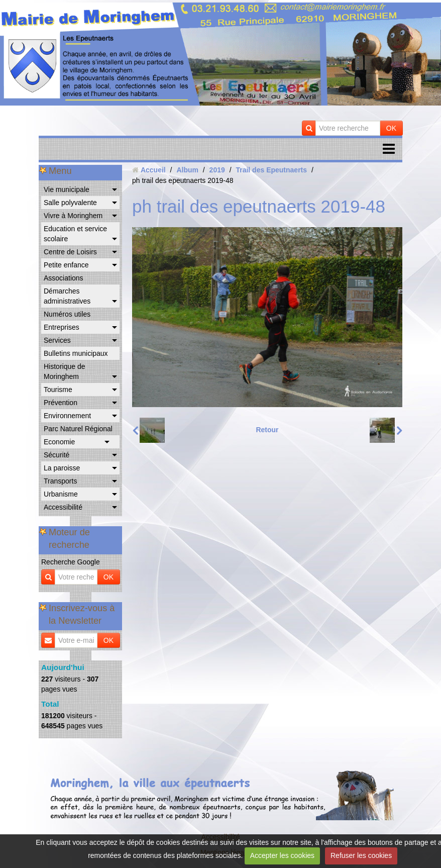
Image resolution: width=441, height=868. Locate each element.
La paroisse (62, 468)
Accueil (153, 170)
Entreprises (62, 327)
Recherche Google (71, 562)
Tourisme (58, 390)
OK (391, 128)
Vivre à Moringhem (73, 216)
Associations (64, 278)
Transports (60, 481)
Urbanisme (61, 494)
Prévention (61, 403)
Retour (267, 430)
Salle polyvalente (70, 203)
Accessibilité (63, 507)
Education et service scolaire (75, 234)
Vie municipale (67, 189)
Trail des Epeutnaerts (271, 170)
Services (57, 340)
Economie (59, 442)
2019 (217, 170)
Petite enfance (66, 265)
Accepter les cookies (282, 855)
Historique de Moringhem (65, 371)
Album (187, 170)
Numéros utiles (67, 314)
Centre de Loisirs (70, 252)
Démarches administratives (67, 296)
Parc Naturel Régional (78, 429)
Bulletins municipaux (76, 353)
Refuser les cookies (361, 855)
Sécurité (57, 455)
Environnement (67, 416)
